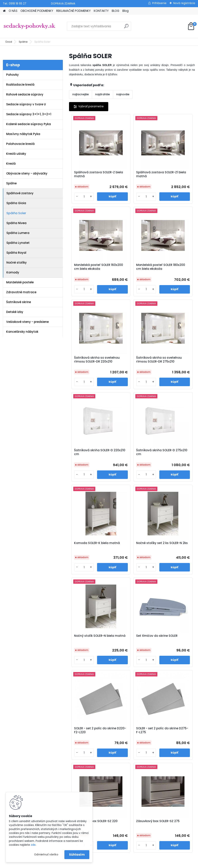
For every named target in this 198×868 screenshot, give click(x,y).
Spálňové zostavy (20, 193)
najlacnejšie (81, 94)
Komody (13, 272)
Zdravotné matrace (21, 292)
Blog (125, 11)
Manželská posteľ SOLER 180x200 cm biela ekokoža (87, 272)
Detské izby (15, 312)
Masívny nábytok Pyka (23, 134)
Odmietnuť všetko (46, 855)
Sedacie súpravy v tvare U (26, 104)
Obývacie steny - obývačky (27, 173)
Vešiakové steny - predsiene (27, 322)
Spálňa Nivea (16, 223)
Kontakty (67, 751)
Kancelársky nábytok (22, 332)
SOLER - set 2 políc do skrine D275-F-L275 (131, 552)
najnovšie (123, 94)
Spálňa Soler (16, 213)
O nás (64, 726)
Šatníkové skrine (19, 302)
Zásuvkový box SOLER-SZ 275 (126, 644)
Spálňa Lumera (18, 233)
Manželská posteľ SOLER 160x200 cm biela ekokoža (171, 176)
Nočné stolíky (17, 263)
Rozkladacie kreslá (20, 85)
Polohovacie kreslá (20, 144)
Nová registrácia (184, 3)
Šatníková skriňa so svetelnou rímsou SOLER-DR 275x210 (172, 272)
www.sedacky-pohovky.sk (21, 720)
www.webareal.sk (115, 864)
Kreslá (11, 164)
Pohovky (12, 75)
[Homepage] (4, 11)
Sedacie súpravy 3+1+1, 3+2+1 (29, 114)
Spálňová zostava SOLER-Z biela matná (89, 175)
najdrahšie (102, 94)
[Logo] (29, 26)
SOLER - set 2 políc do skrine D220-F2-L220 (90, 552)
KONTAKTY (101, 11)
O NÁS (13, 11)
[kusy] (79, 200)
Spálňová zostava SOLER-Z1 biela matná (132, 175)
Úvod (9, 42)
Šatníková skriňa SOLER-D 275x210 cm (131, 366)
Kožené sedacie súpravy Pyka (29, 124)
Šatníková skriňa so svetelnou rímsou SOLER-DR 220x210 (130, 272)
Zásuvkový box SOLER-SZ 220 (168, 552)
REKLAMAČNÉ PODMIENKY (73, 11)
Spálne (23, 42)
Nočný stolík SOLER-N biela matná (131, 459)
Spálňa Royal (16, 253)
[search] (126, 28)
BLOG (116, 11)
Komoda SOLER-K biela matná (170, 366)
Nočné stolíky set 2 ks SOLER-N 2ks (90, 459)
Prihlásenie (159, 3)
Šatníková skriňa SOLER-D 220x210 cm (89, 366)
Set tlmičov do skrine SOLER (173, 459)
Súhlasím (77, 855)
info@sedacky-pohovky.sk (21, 725)
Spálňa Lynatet (18, 243)
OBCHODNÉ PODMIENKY (37, 11)
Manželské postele (20, 282)
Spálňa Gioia (16, 203)
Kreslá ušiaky (16, 154)
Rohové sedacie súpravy (25, 94)
